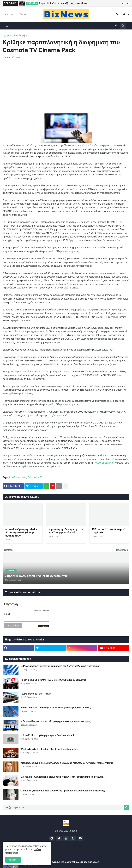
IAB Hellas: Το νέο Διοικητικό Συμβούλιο (109, 531)
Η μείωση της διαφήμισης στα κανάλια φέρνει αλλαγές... (66, 531)
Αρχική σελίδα (10, 36)
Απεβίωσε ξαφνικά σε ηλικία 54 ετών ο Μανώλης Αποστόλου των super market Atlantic (67, 763)
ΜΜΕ (24, 477)
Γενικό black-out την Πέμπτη (36, 694)
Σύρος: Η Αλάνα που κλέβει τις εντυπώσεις (64, 3)
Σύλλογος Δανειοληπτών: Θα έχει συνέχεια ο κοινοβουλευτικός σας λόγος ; (60, 862)
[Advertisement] (66, 86)
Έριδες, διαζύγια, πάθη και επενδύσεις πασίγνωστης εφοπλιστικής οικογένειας (63, 777)
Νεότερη (8, 550)
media (35, 477)
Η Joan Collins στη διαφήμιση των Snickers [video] (47, 735)
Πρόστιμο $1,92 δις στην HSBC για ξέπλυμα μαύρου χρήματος (53, 680)
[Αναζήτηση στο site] (63, 807)
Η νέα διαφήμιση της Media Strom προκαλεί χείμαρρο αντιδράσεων (21, 533)
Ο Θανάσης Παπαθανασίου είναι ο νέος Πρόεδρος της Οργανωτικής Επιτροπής (63, 791)
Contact (24, 14)
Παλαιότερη (122, 550)
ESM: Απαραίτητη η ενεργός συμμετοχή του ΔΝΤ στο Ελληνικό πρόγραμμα (60, 666)
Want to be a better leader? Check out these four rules (49, 749)
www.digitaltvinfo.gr (105, 463)
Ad (29, 477)
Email (8, 614)
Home (5, 14)
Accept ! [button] (13, 860)
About (14, 14)
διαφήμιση (24, 36)
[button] (123, 3)
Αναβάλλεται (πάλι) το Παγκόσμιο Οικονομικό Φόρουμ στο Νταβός (56, 708)
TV (42, 477)
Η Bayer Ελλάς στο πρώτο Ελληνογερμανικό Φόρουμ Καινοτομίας (56, 721)
